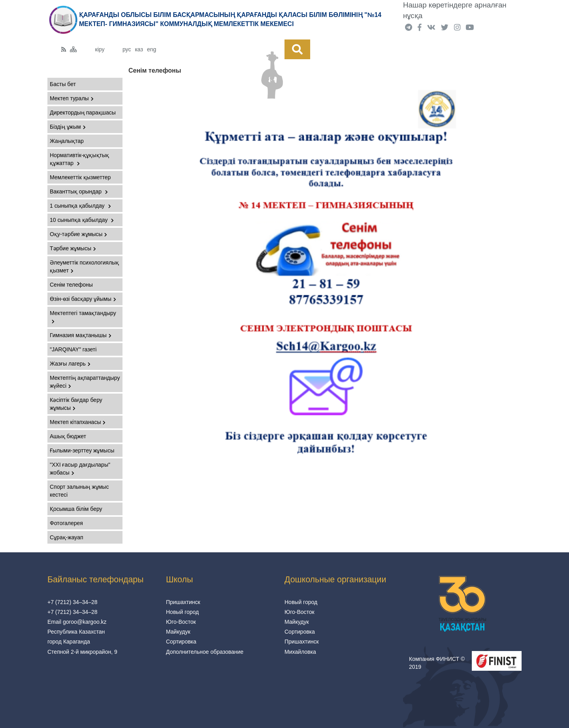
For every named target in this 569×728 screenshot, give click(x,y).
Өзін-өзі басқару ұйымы (83, 299)
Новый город (182, 612)
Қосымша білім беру (76, 509)
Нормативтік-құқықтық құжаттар (79, 159)
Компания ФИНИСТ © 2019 (437, 663)
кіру (100, 49)
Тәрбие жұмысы (73, 248)
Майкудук (178, 632)
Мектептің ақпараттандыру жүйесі (85, 382)
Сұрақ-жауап (67, 537)
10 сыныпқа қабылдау (82, 220)
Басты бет (63, 84)
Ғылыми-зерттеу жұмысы (82, 450)
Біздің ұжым (68, 127)
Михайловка (300, 652)
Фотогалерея (66, 523)
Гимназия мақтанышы (81, 335)
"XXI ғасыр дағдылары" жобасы (80, 469)
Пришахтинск (183, 602)
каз (139, 49)
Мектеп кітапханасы (78, 422)
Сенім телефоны (71, 285)
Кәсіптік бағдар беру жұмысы (76, 404)
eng (152, 49)
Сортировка (181, 642)
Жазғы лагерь (70, 364)
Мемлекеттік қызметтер (80, 177)
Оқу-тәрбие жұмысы (78, 234)
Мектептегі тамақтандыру (83, 317)
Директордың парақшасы (83, 113)
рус (127, 49)
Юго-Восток (181, 622)
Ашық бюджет (68, 436)
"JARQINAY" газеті (73, 349)
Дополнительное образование (205, 652)
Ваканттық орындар (79, 191)
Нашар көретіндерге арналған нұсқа (455, 10)
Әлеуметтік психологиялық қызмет (84, 266)
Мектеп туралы (72, 98)
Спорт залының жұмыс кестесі (79, 491)
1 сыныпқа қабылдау (80, 206)
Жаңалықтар (67, 141)
